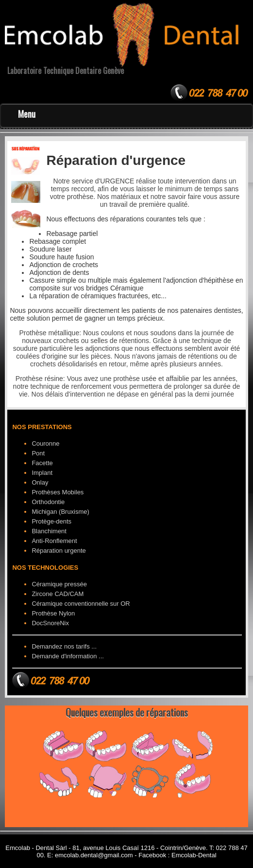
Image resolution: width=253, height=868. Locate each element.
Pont (38, 453)
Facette (42, 463)
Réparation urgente (59, 551)
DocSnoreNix (50, 623)
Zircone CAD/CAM (58, 594)
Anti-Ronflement (54, 541)
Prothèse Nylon (53, 613)
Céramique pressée (59, 584)
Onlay (40, 482)
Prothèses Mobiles (58, 492)
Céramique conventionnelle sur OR (81, 604)
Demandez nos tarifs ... (64, 646)
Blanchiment (49, 531)
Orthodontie (48, 502)
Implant (42, 473)
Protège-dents (51, 521)
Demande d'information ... (67, 656)
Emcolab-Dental (194, 855)
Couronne (45, 443)
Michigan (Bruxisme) (60, 512)
